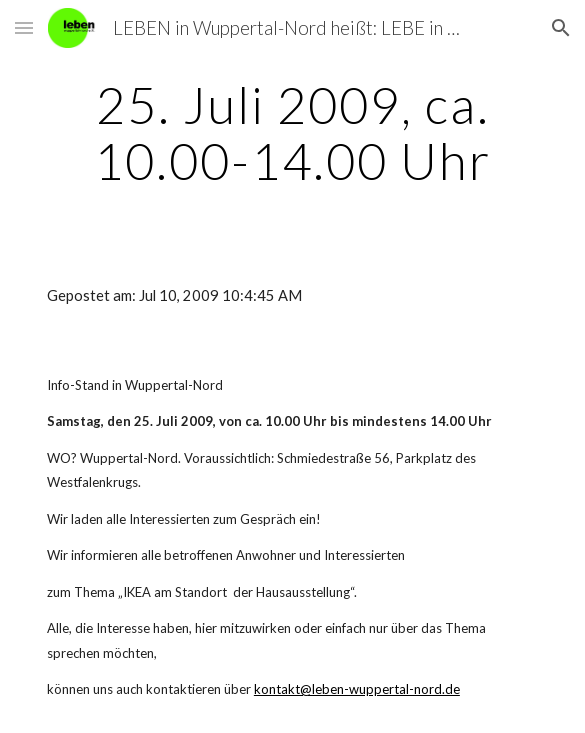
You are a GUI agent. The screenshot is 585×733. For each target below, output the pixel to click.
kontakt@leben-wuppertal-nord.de (357, 689)
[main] (292, 132)
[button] (24, 27)
